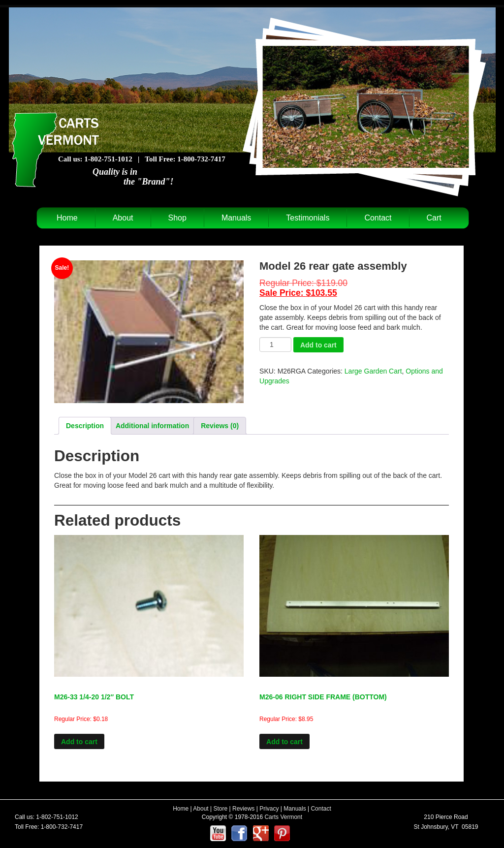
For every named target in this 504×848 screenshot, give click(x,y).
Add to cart (318, 345)
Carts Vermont (283, 817)
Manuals (236, 218)
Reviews (243, 809)
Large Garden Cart (373, 371)
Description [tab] (85, 426)
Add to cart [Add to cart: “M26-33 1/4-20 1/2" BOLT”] (79, 742)
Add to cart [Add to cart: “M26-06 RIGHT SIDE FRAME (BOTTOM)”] (284, 742)
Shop (177, 218)
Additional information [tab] (152, 426)
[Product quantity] (275, 345)
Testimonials (308, 218)
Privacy (269, 809)
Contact (378, 218)
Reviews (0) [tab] (220, 426)
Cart (434, 218)
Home (67, 218)
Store (221, 809)
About (123, 218)
